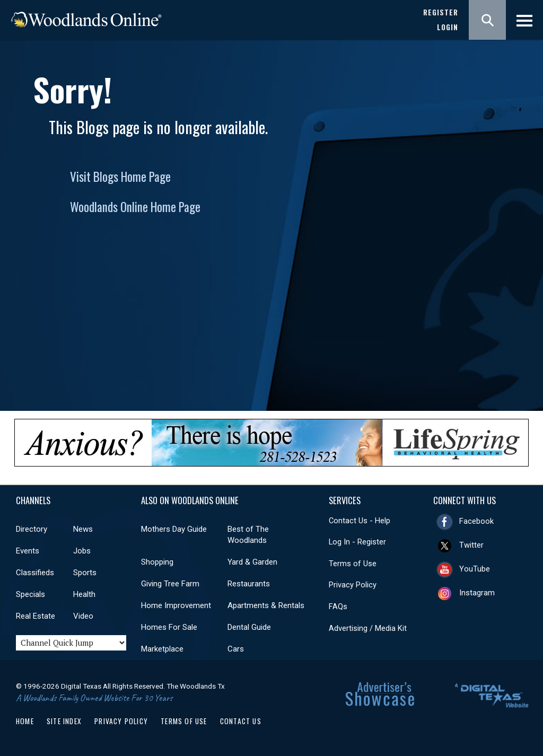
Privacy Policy (353, 585)
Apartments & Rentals (266, 605)
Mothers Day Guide (174, 529)
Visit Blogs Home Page (120, 177)
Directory (32, 529)
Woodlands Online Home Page (135, 207)
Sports (85, 573)
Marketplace (162, 649)
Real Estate (36, 616)
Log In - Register (357, 542)
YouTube (475, 569)
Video (83, 616)
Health (84, 594)
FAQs (338, 606)
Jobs (82, 551)
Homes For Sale (169, 627)
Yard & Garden (252, 562)
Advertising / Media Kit (368, 628)
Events (28, 551)
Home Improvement (176, 605)
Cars (236, 649)
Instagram (477, 593)
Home (25, 721)
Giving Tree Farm (170, 584)
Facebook (476, 521)
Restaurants (249, 584)
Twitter (471, 545)
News (83, 529)
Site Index (64, 721)
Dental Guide (249, 627)
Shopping (157, 562)
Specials (30, 594)
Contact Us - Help (360, 521)
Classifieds (35, 573)
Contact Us (241, 721)
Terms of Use (353, 564)
